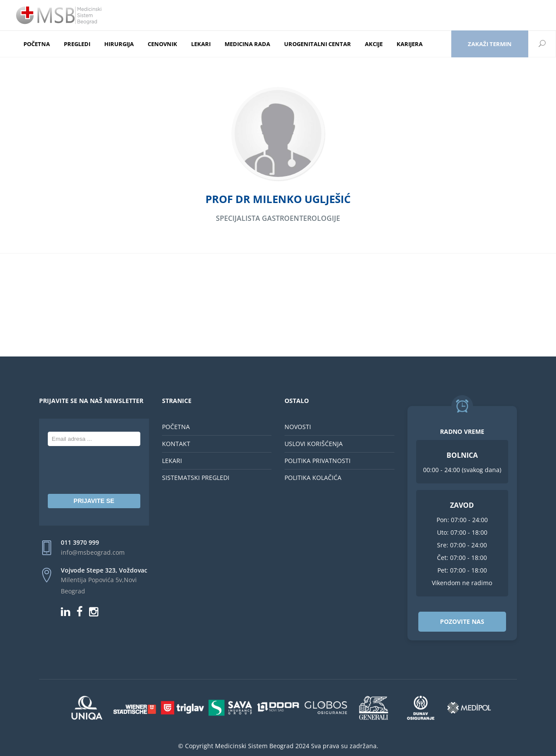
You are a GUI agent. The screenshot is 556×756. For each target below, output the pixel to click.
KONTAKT (176, 444)
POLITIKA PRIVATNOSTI (318, 461)
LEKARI (172, 461)
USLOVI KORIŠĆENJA (314, 444)
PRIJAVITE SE (94, 501)
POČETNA (176, 427)
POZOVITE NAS (462, 621)
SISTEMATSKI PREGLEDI (196, 478)
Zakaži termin (490, 44)
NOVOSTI (298, 427)
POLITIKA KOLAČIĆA (313, 478)
